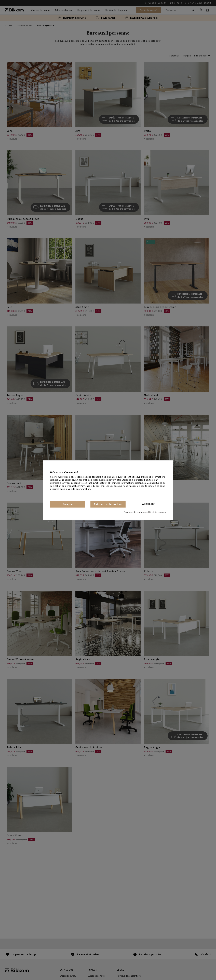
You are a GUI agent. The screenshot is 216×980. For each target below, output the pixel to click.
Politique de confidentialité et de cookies (145, 512)
